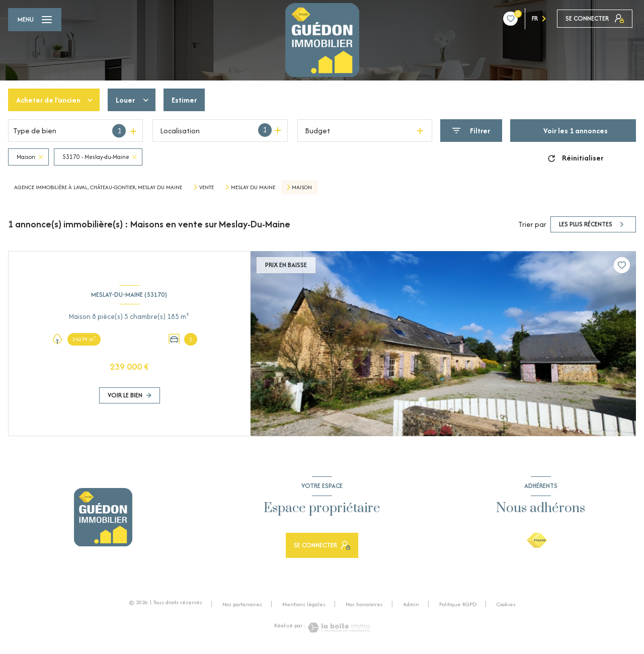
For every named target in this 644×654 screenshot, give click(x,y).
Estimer (184, 100)
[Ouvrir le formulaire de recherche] (471, 131)
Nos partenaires (242, 604)
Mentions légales (304, 604)
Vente (207, 187)
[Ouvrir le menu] (35, 20)
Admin (411, 604)
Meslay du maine (253, 187)
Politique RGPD (458, 604)
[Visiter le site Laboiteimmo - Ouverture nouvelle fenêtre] (338, 628)
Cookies (506, 605)
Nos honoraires (364, 604)
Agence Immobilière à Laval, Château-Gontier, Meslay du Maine (98, 187)
